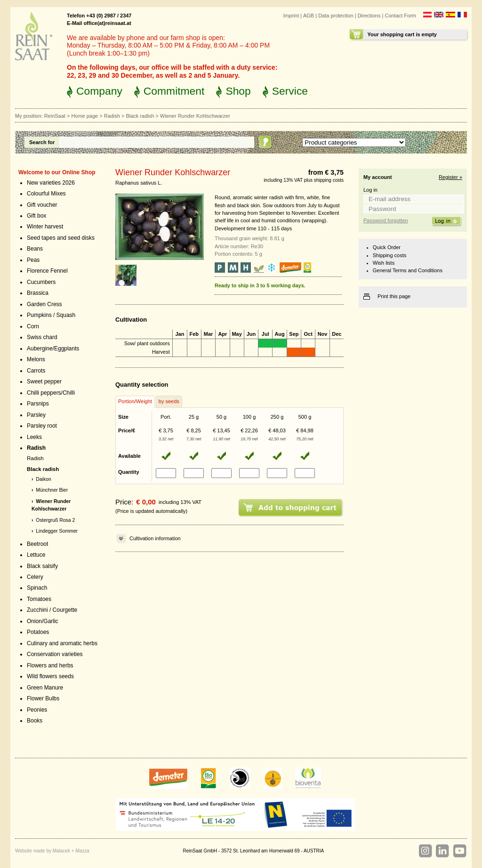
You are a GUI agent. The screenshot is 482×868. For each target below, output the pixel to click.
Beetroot (37, 544)
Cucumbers (41, 282)
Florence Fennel (47, 271)
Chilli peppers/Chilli (51, 393)
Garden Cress (44, 304)
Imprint (291, 16)
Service (290, 91)
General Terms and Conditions (408, 270)
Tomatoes (39, 599)
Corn (33, 326)
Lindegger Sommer (57, 531)
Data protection (336, 16)
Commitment (174, 91)
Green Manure (45, 688)
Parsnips (38, 404)
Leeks (34, 437)
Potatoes (38, 632)
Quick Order (387, 247)
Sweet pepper (44, 381)
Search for (42, 142)
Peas (33, 260)
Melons (36, 359)
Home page (84, 116)
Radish (112, 116)
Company (99, 91)
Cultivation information (155, 538)
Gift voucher (42, 205)
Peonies (37, 710)
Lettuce (36, 555)
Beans (35, 249)
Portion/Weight (135, 401)
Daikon (44, 479)
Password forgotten (386, 220)
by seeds (169, 401)
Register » (450, 177)
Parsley (36, 415)
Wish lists (384, 263)
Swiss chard (42, 337)
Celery (35, 577)
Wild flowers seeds (50, 676)
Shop (238, 91)
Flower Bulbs (43, 698)
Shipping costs (390, 255)
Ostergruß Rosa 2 (55, 520)
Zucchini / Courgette (52, 610)
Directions (369, 16)
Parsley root (42, 426)
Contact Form (400, 16)
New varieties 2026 (51, 183)
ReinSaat (55, 116)
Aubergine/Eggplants (53, 349)
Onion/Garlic (43, 621)
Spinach (37, 588)
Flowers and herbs (50, 665)
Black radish (140, 116)
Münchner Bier (52, 490)
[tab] (135, 402)
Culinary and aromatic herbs (62, 643)
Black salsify (42, 566)
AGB (309, 16)
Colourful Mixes (46, 194)
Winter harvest (45, 227)
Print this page (394, 296)
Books (35, 721)
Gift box (36, 216)
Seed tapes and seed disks (61, 238)
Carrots (36, 371)
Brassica (38, 293)
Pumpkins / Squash (51, 315)
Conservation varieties (55, 654)
